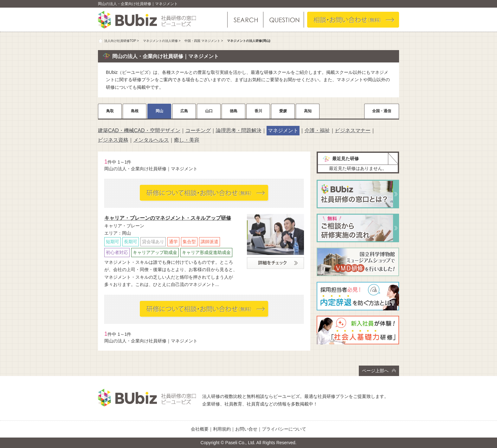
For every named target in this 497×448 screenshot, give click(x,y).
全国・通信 (382, 111)
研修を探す (245, 20)
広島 (184, 111)
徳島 (234, 111)
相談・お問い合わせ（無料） (353, 20)
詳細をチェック (275, 263)
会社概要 (200, 429)
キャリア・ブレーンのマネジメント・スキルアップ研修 (168, 218)
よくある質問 (283, 20)
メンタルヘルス (151, 140)
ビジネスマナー (353, 130)
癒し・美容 (187, 140)
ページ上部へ (379, 371)
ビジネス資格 (113, 140)
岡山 (159, 111)
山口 (209, 111)
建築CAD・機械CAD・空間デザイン (139, 130)
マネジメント (283, 130)
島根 (135, 111)
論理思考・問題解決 (239, 130)
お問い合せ (246, 429)
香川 (258, 111)
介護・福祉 (317, 130)
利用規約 (222, 429)
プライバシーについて (284, 429)
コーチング (198, 130)
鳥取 (110, 111)
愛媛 (283, 111)
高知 (308, 111)
